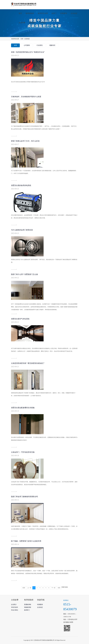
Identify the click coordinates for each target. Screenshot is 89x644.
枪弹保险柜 (30, 13)
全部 (15, 45)
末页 (59, 588)
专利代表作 (15, 607)
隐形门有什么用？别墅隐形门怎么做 (24, 274)
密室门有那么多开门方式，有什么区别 (25, 141)
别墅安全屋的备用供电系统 (21, 185)
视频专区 (52, 45)
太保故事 (22, 23)
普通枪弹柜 (28, 605)
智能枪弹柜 (28, 607)
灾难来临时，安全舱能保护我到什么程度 (26, 97)
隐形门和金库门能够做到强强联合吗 (24, 497)
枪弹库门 (27, 610)
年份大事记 (15, 610)
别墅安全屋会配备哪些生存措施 (23, 408)
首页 (20, 13)
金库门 (54, 13)
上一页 (29, 588)
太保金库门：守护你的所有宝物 (23, 452)
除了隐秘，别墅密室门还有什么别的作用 (26, 541)
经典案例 (64, 13)
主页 (22, 39)
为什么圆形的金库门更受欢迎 (22, 230)
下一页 (53, 588)
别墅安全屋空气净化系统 (20, 319)
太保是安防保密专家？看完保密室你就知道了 (28, 363)
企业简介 (14, 605)
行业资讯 (40, 45)
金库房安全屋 (43, 13)
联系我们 (43, 23)
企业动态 (74, 13)
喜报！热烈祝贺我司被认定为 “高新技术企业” (28, 52)
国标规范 (32, 23)
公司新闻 (27, 45)
